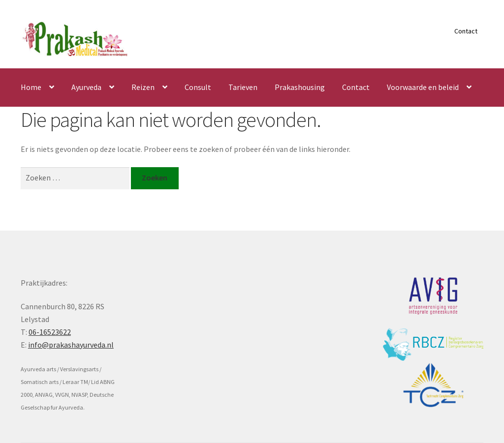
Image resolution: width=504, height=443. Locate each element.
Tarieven (243, 87)
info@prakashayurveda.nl (71, 345)
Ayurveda (86, 87)
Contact (466, 31)
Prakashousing (300, 87)
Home (31, 87)
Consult (198, 87)
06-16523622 (50, 332)
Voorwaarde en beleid (423, 87)
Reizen (143, 87)
